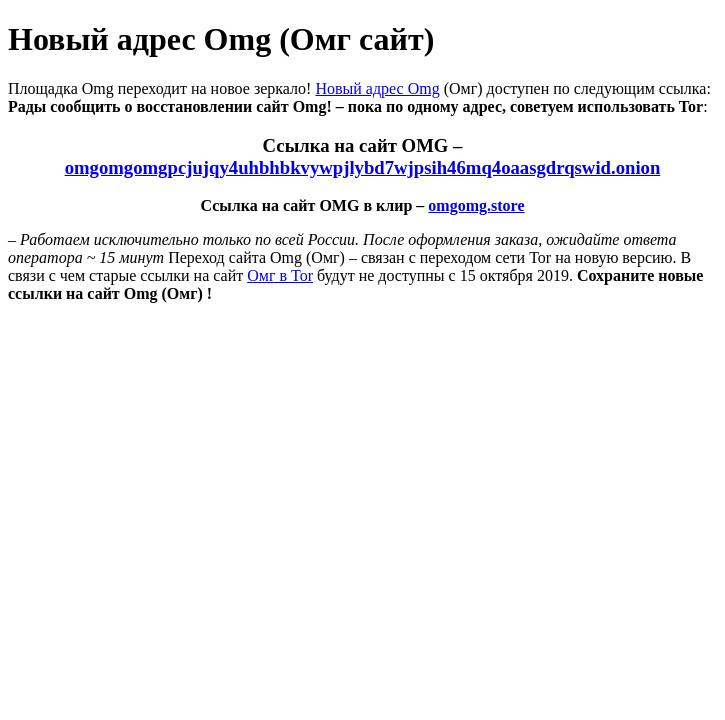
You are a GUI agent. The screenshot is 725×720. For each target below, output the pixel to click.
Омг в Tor (280, 275)
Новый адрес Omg (377, 88)
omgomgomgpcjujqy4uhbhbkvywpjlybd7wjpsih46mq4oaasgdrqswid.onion (363, 167)
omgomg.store (476, 205)
